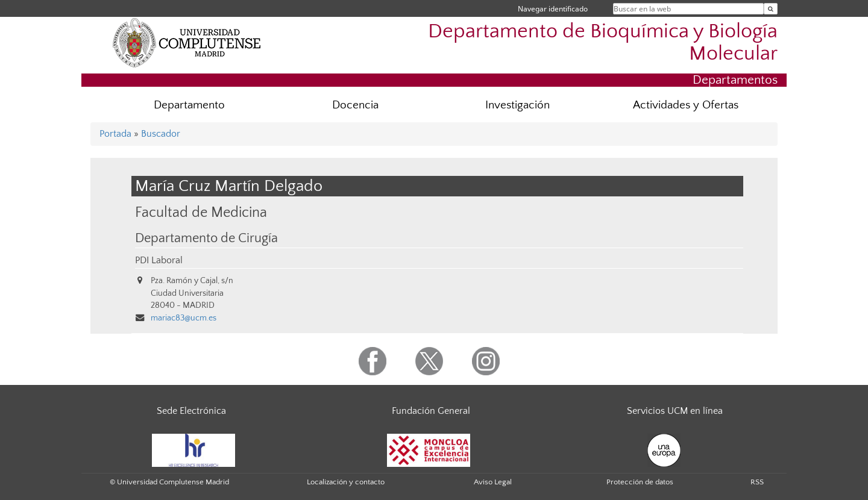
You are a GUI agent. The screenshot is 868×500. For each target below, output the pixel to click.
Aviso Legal (493, 482)
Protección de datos (640, 482)
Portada (115, 134)
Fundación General (431, 411)
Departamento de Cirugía (206, 239)
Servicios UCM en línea (675, 411)
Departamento (189, 105)
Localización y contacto (346, 482)
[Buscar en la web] (771, 9)
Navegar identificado (553, 9)
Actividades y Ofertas (686, 105)
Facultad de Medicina (201, 212)
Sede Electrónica (191, 411)
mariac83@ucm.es (184, 318)
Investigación (517, 105)
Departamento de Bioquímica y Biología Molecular (603, 43)
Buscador (161, 134)
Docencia (355, 105)
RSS (757, 482)
